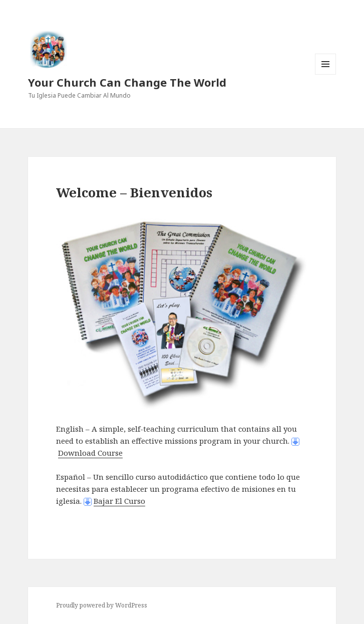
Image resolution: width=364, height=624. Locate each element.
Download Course (90, 453)
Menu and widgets (326, 74)
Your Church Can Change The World (127, 82)
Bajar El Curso (119, 501)
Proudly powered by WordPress (102, 605)
